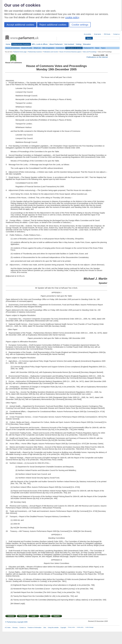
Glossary (15, 627)
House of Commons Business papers (70, 52)
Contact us (116, 34)
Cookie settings (80, 25)
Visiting (79, 44)
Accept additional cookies (20, 25)
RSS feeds (107, 34)
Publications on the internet (97, 57)
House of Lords (27, 48)
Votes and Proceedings (90, 52)
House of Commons (13, 48)
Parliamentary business (21, 44)
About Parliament (56, 44)
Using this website (53, 627)
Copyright (63, 627)
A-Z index (8, 627)
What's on (37, 48)
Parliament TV (89, 48)
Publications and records (51, 52)
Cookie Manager (89, 627)
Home (8, 44)
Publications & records (74, 48)
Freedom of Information (34, 627)
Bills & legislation (48, 48)
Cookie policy (80, 627)
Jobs (45, 627)
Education (87, 44)
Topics (103, 48)
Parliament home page (20, 52)
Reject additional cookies (53, 25)
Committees (60, 48)
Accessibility (88, 34)
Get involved (69, 44)
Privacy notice (71, 627)
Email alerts (98, 34)
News (97, 48)
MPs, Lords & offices (40, 44)
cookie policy (72, 17)
